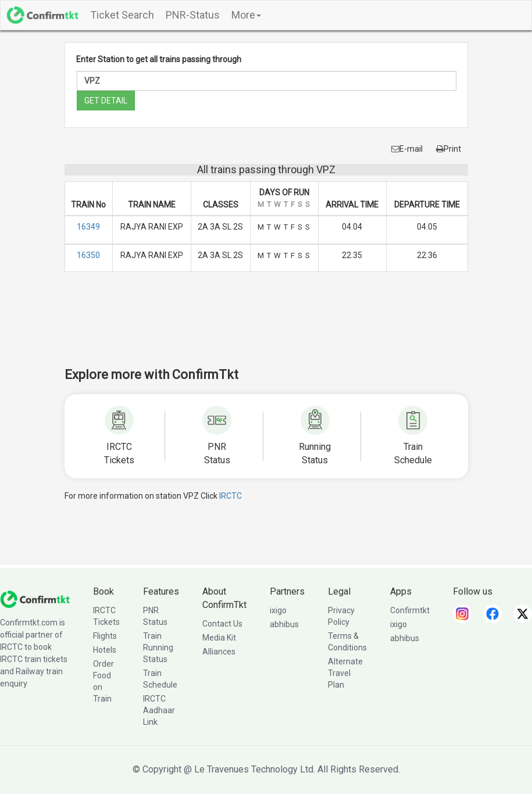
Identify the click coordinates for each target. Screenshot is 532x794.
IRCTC (231, 496)
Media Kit (219, 638)
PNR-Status (193, 15)
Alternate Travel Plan (345, 673)
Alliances (219, 652)
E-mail (407, 149)
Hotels (105, 650)
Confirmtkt (410, 610)
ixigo (278, 610)
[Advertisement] (276, 327)
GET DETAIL (106, 101)
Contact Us (222, 624)
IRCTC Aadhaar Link (159, 710)
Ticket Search (122, 15)
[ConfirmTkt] (35, 599)
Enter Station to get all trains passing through (159, 59)
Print (449, 149)
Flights (105, 636)
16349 (88, 227)
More (246, 15)
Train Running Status (158, 648)
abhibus (284, 624)
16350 (88, 255)
